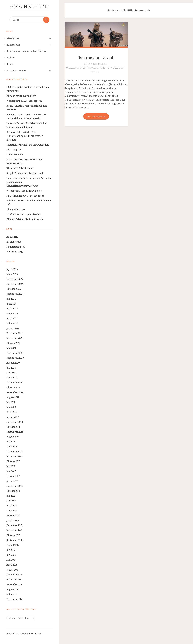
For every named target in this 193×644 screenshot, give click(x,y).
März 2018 (12, 447)
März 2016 (12, 511)
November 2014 (15, 579)
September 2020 (15, 358)
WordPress (37, 634)
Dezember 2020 (15, 353)
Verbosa (26, 634)
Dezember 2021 (14, 333)
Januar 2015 (13, 570)
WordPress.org (14, 252)
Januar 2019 (13, 417)
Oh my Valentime (16, 209)
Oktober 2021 (13, 343)
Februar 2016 (13, 515)
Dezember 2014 (14, 575)
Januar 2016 (13, 520)
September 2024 (15, 294)
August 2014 (13, 589)
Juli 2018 (11, 442)
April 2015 (12, 565)
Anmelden (12, 237)
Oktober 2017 (13, 461)
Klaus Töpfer (14, 150)
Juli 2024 (11, 299)
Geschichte (103, 68)
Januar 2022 (13, 328)
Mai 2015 (11, 560)
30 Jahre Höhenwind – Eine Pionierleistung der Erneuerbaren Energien (25, 136)
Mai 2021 (11, 348)
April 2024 (12, 309)
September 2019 (15, 392)
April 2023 (12, 318)
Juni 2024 (11, 304)
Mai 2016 (11, 501)
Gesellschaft (118, 68)
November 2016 (15, 486)
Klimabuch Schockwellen (20, 168)
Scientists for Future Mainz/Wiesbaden (27, 145)
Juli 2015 (11, 550)
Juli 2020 (11, 368)
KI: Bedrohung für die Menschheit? (25, 196)
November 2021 (15, 338)
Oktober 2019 (13, 387)
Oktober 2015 (13, 535)
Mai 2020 (11, 373)
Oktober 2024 (14, 289)
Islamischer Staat (96, 58)
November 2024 (15, 284)
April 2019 (12, 412)
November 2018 (15, 422)
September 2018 (15, 432)
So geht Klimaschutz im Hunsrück (25, 173)
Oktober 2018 (13, 427)
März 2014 (12, 594)
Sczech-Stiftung (30, 7)
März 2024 (12, 313)
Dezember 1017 (14, 599)
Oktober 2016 (13, 491)
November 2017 (14, 456)
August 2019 (13, 397)
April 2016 (12, 506)
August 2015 (13, 545)
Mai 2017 (11, 471)
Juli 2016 (11, 496)
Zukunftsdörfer (15, 155)
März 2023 (12, 323)
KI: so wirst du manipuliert (21, 96)
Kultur (96, 72)
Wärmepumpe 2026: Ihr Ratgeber (24, 101)
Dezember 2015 (14, 525)
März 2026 (12, 274)
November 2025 (15, 279)
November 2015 (14, 530)
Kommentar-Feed (16, 247)
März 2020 (12, 378)
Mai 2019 (11, 407)
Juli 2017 (11, 466)
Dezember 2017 (14, 452)
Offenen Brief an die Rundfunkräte (25, 219)
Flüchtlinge (88, 68)
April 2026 (12, 269)
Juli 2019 (11, 402)
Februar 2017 (13, 476)
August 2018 (13, 437)
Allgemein (74, 68)
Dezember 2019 (14, 382)
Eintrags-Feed (14, 242)
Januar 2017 (13, 481)
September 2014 (15, 584)
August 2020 (13, 363)
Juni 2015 (11, 555)
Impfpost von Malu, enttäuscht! (23, 214)
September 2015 (15, 540)
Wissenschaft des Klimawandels (24, 191)
